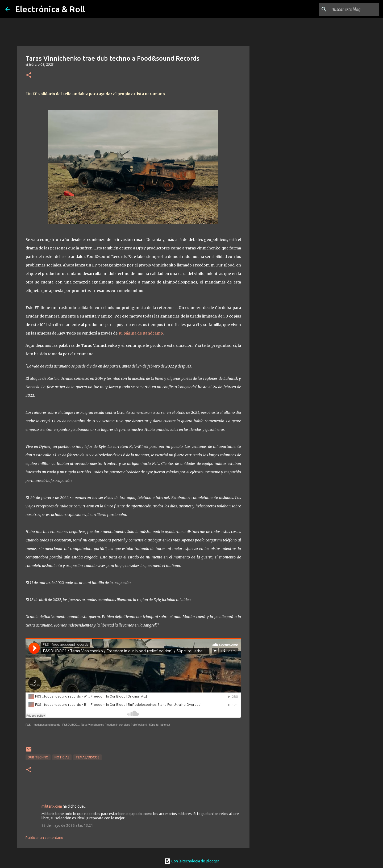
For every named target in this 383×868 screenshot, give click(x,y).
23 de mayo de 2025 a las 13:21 (67, 825)
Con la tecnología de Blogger (192, 861)
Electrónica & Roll (50, 9)
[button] (29, 75)
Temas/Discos (88, 757)
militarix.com (52, 806)
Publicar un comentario (44, 838)
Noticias (62, 757)
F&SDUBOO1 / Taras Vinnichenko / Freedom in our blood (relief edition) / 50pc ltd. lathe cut (116, 725)
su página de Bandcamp (141, 333)
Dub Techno (38, 757)
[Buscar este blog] (351, 9)
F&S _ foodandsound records (43, 725)
